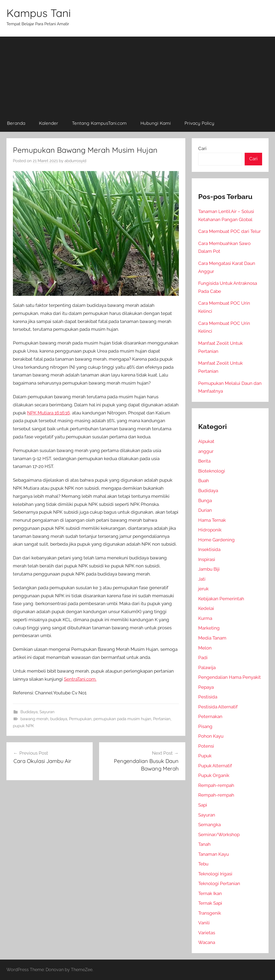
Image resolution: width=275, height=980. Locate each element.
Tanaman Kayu (214, 854)
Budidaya (29, 712)
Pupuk (205, 756)
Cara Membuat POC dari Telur (229, 231)
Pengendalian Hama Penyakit (229, 677)
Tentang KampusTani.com (99, 123)
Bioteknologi (212, 471)
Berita (204, 461)
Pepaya (206, 687)
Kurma (205, 618)
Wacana (207, 942)
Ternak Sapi (210, 903)
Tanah (204, 844)
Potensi (206, 746)
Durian (205, 510)
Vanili (204, 923)
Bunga (205, 500)
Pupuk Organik (214, 775)
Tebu (203, 864)
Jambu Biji (209, 569)
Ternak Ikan (210, 893)
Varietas (207, 933)
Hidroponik (210, 530)
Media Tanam (212, 638)
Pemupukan (80, 719)
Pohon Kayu (211, 736)
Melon (205, 648)
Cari (202, 148)
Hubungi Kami (156, 123)
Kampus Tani (39, 13)
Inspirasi (207, 559)
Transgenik (210, 913)
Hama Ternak (212, 520)
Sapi (203, 805)
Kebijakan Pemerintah (221, 599)
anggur (206, 451)
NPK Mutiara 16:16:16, (49, 413)
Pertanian (162, 719)
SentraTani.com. (80, 679)
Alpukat (206, 441)
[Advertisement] (137, 74)
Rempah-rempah (216, 785)
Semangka (209, 825)
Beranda (16, 123)
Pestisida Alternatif (218, 707)
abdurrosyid (75, 161)
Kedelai (206, 608)
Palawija (207, 667)
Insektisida (209, 549)
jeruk (203, 589)
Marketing (209, 628)
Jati (202, 579)
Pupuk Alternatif (215, 766)
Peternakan (210, 716)
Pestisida (208, 697)
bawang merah (34, 719)
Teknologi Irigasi (215, 874)
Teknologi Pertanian (219, 883)
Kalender (49, 123)
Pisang (205, 726)
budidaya (59, 719)
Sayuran (47, 712)
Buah (204, 481)
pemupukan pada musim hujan (122, 719)
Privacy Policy (199, 123)
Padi (203, 658)
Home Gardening (216, 540)
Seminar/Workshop (219, 835)
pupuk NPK (23, 726)
